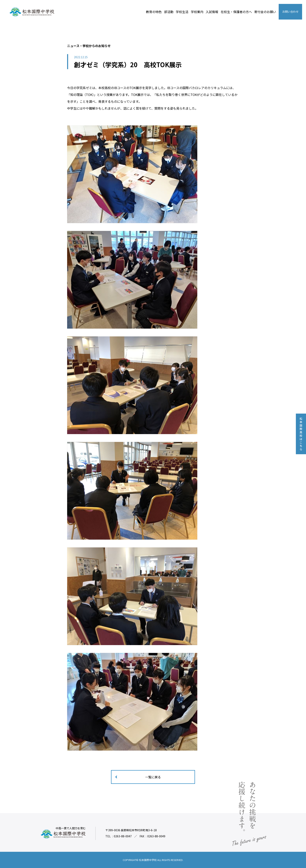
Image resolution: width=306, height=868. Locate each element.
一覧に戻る (153, 777)
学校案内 (197, 12)
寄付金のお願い (265, 12)
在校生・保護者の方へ (236, 12)
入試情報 (212, 12)
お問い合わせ (290, 12)
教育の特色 (154, 12)
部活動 (169, 12)
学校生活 (182, 12)
